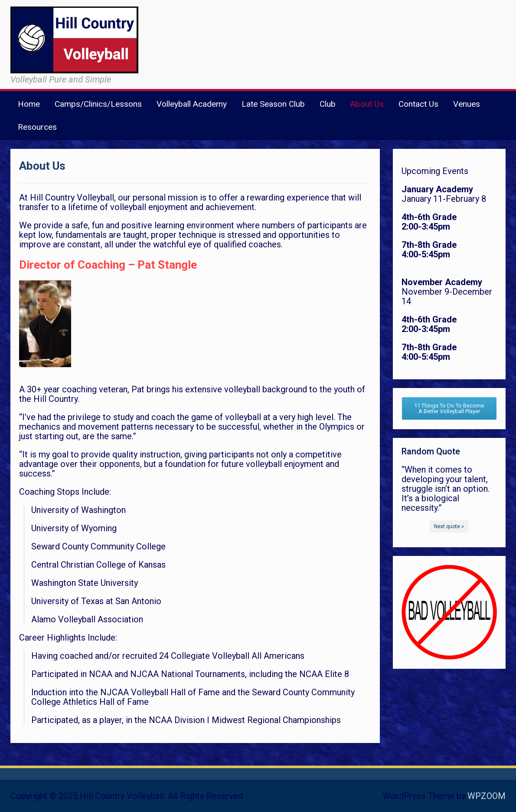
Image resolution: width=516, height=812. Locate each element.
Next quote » (449, 526)
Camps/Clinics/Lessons (98, 104)
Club (328, 104)
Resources (37, 127)
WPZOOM (487, 796)
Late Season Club (273, 104)
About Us (367, 104)
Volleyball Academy (192, 104)
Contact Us (418, 104)
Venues (467, 104)
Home (29, 104)
